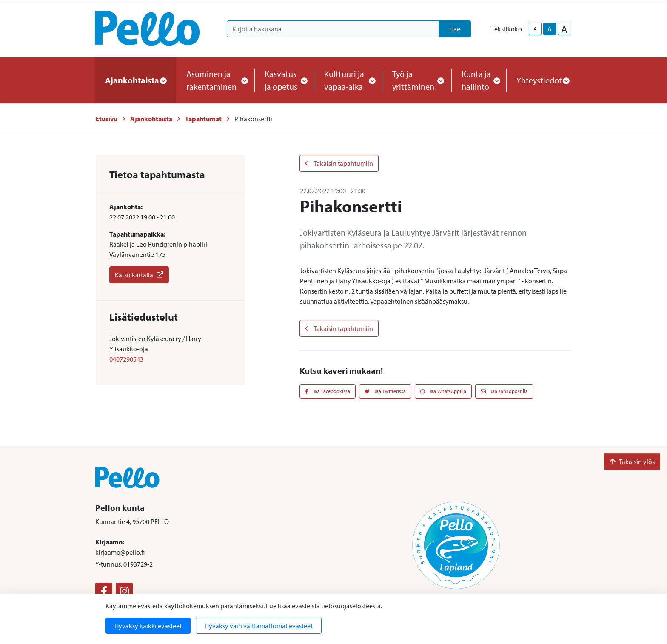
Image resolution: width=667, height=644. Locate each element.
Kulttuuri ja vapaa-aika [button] (348, 80)
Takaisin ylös (632, 462)
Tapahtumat (203, 119)
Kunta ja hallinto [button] (479, 80)
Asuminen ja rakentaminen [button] (215, 80)
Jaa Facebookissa (328, 391)
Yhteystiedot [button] (543, 80)
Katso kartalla (139, 275)
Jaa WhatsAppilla (443, 391)
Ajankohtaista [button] (135, 80)
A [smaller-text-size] (535, 29)
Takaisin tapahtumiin (339, 163)
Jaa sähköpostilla (504, 391)
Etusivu (106, 119)
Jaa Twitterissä (385, 391)
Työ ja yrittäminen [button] (417, 80)
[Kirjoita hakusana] (333, 29)
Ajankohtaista (151, 119)
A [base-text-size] (550, 29)
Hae (455, 29)
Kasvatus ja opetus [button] (284, 80)
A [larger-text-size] (564, 29)
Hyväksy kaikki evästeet (148, 626)
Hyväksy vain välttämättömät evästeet (259, 626)
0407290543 (126, 359)
